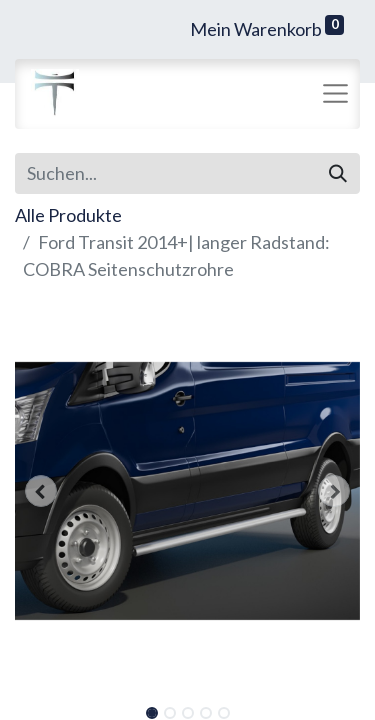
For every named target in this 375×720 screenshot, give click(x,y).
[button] (41, 491)
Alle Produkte (68, 215)
